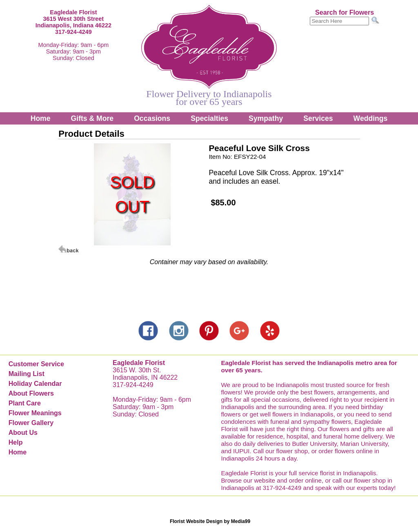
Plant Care (25, 403)
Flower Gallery (31, 423)
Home (41, 118)
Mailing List (27, 374)
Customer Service (36, 364)
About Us (23, 433)
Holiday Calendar (35, 384)
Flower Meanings (35, 413)
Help (16, 442)
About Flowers (31, 393)
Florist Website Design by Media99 (210, 521)
